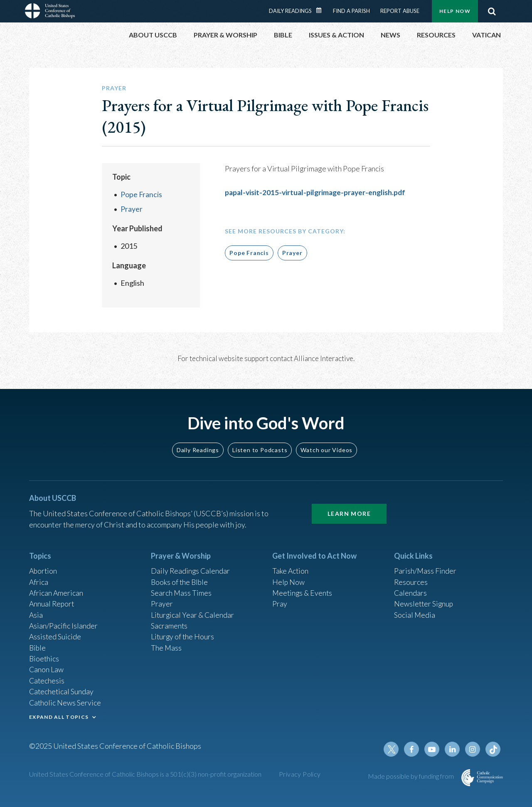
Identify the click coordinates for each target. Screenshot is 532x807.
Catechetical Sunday (62, 691)
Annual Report (52, 601)
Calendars (411, 589)
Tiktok (493, 749)
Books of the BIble (180, 578)
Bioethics (44, 657)
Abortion (44, 567)
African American (57, 589)
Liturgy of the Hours (183, 634)
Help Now (455, 11)
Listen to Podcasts (260, 445)
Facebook (413, 749)
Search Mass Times (181, 589)
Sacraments (169, 623)
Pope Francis (142, 194)
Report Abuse (400, 11)
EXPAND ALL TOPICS (59, 716)
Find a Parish (351, 11)
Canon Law (47, 668)
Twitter (393, 749)
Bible (38, 646)
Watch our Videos (326, 445)
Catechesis (47, 679)
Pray (280, 601)
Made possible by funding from (411, 776)
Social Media (415, 612)
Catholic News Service (65, 702)
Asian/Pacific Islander (64, 623)
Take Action (291, 567)
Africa (39, 578)
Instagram (473, 749)
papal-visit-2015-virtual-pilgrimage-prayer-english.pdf (318, 192)
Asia (36, 612)
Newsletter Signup (424, 601)
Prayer (132, 208)
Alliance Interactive (324, 358)
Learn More (349, 509)
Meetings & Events (303, 589)
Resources (411, 578)
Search (492, 11)
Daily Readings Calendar (322, 10)
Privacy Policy (300, 774)
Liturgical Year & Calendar (193, 612)
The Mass (166, 646)
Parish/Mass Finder (425, 567)
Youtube (433, 749)
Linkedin (453, 749)
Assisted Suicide (55, 634)
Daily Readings (290, 11)
